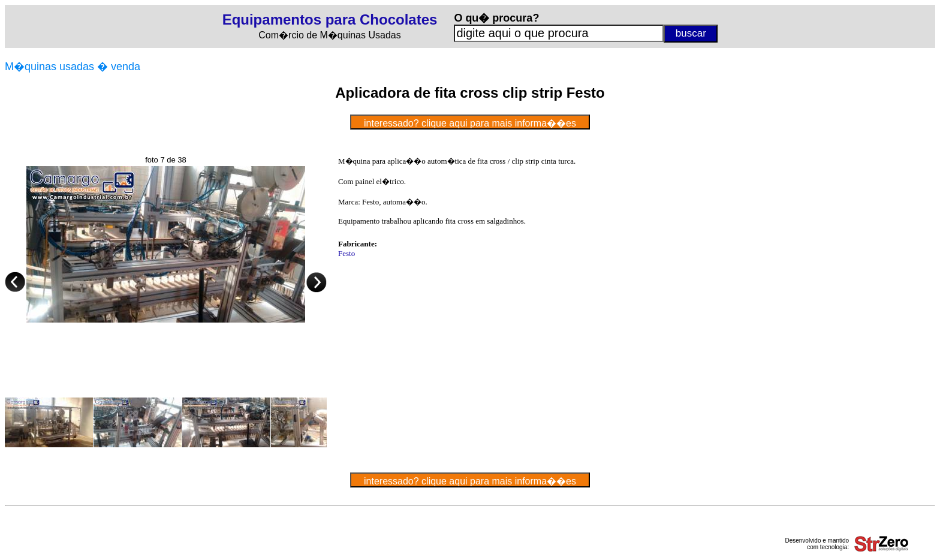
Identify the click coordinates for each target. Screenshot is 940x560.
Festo (347, 253)
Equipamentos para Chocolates (330, 19)
